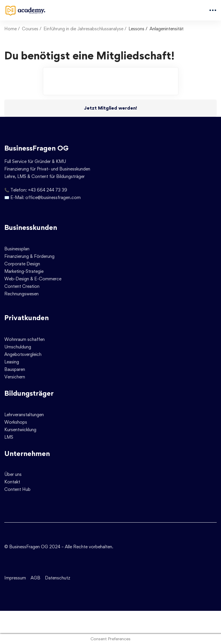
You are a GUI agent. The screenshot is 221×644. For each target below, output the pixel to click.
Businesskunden (31, 227)
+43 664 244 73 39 (48, 190)
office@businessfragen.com (53, 197)
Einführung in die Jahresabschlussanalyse (83, 29)
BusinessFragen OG (36, 148)
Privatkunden (27, 318)
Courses (30, 29)
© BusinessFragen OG (26, 547)
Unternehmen (27, 454)
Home (11, 29)
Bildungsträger (29, 393)
